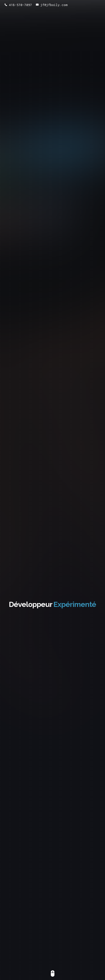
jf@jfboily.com (52, 5)
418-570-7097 (18, 5)
